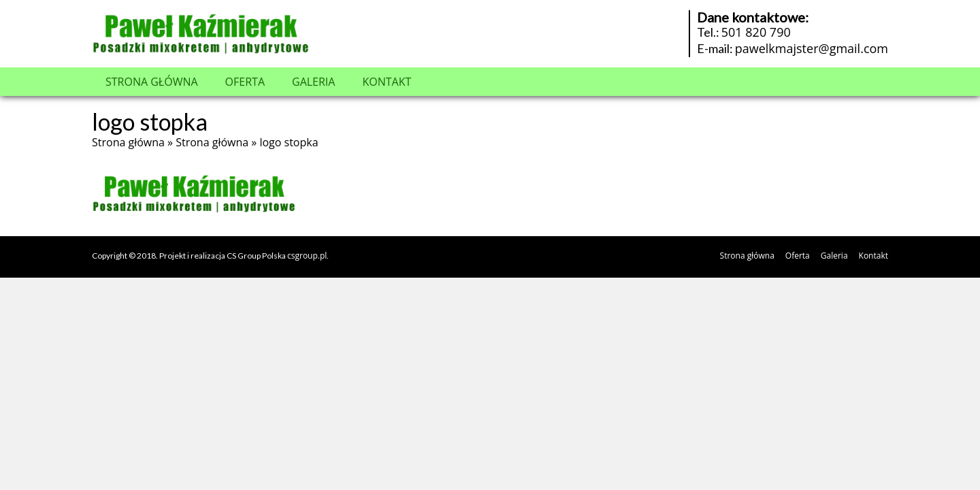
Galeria (313, 82)
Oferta (245, 82)
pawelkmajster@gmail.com (812, 48)
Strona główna (152, 82)
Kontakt (387, 82)
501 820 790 (756, 32)
